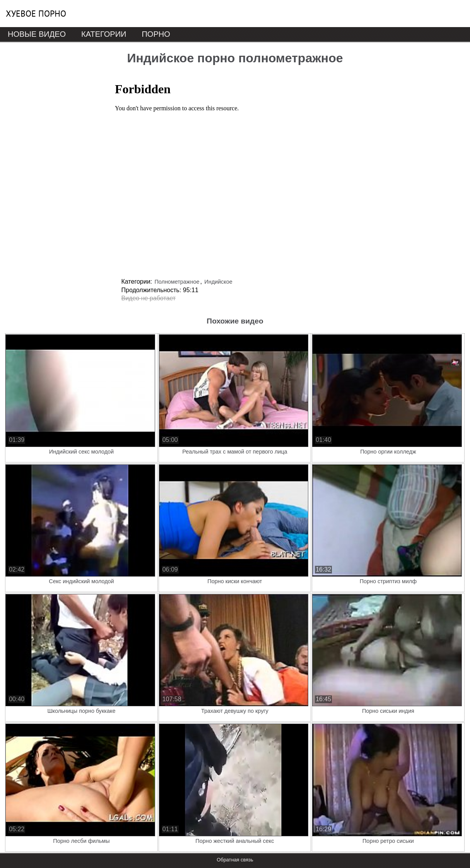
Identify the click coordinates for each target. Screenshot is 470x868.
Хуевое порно (36, 14)
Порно (156, 34)
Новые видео (37, 34)
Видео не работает (149, 298)
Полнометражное (177, 282)
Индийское (218, 282)
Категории (104, 34)
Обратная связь (235, 860)
